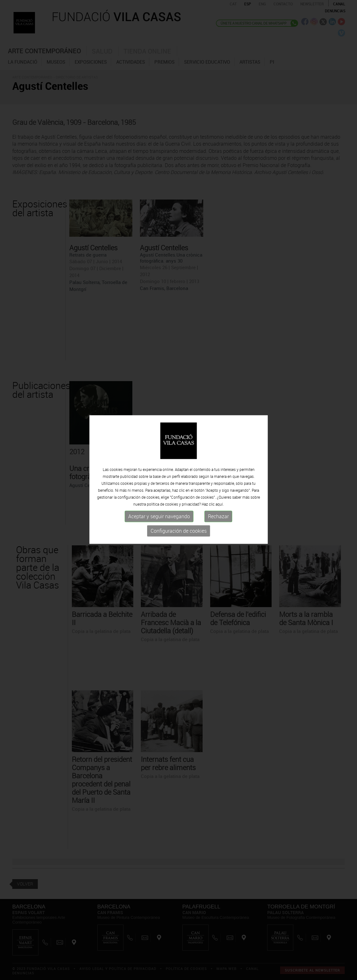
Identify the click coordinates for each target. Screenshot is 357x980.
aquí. (220, 493)
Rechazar (218, 506)
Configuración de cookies (179, 520)
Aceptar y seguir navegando (159, 506)
